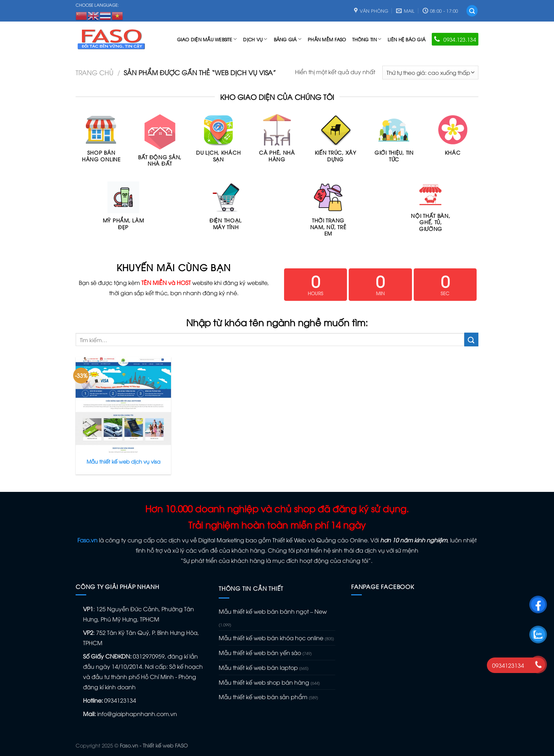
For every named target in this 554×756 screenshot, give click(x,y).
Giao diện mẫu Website (207, 39)
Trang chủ (95, 72)
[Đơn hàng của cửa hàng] (430, 73)
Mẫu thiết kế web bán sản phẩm (263, 697)
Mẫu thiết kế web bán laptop (258, 667)
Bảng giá (288, 39)
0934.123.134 (455, 39)
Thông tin (367, 39)
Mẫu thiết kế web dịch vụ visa (123, 462)
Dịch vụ (255, 39)
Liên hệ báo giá (406, 39)
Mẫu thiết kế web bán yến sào (260, 653)
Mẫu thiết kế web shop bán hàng (264, 682)
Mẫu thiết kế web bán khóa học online (271, 638)
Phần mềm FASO (327, 39)
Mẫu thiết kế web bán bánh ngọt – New (273, 611)
